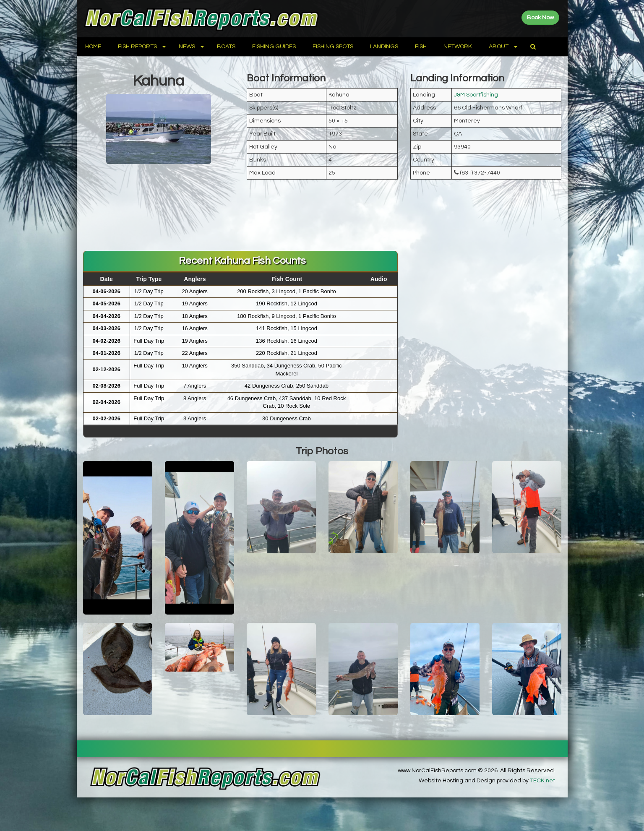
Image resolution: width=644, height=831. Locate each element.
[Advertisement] (322, 224)
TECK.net (542, 781)
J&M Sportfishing (476, 95)
